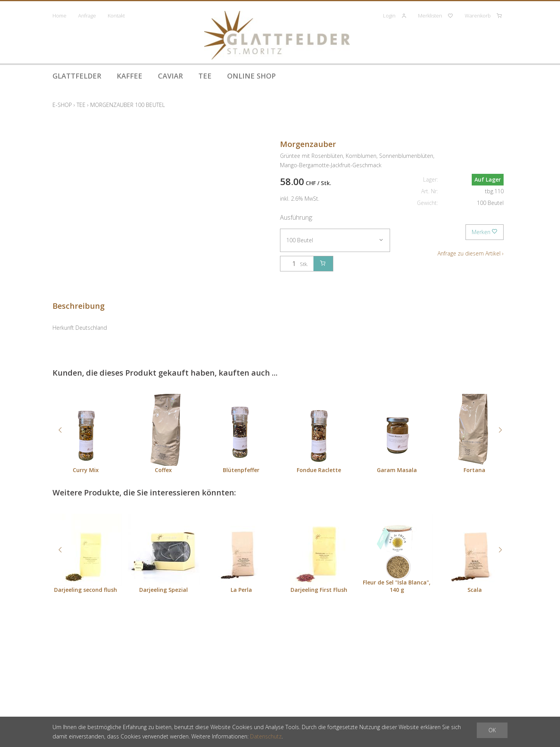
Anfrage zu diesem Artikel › (471, 253)
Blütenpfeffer (241, 470)
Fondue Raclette (319, 470)
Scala (475, 590)
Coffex (163, 470)
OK (492, 730)
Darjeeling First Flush (319, 590)
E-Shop (62, 105)
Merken (485, 232)
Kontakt (116, 16)
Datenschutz (266, 736)
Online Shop (251, 76)
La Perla (241, 590)
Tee (205, 76)
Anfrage (87, 16)
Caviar (170, 76)
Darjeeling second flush (86, 590)
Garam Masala (397, 470)
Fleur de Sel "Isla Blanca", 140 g (397, 586)
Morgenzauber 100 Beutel (128, 105)
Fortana (474, 470)
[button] (60, 430)
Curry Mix (86, 470)
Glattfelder (77, 76)
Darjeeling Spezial (164, 590)
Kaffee (129, 76)
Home (59, 16)
